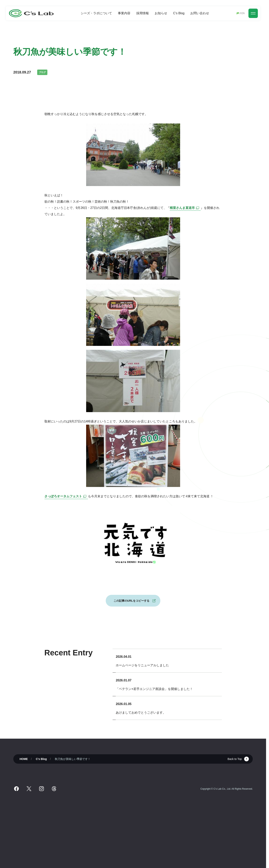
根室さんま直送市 (185, 208)
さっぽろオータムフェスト (66, 496)
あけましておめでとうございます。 (141, 713)
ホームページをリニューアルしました (142, 665)
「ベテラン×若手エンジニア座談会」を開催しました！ (154, 689)
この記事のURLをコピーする (131, 601)
